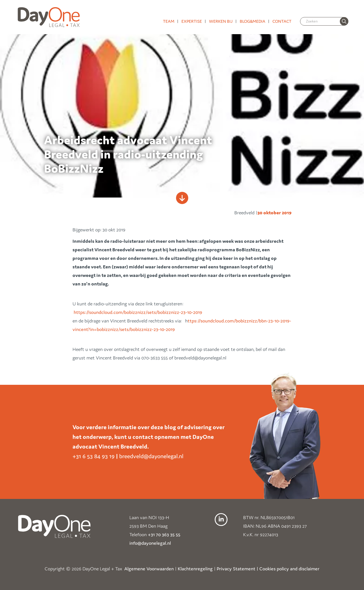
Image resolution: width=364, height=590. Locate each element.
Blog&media (253, 21)
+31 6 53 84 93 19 (94, 456)
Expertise (192, 21)
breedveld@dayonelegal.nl (151, 456)
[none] (344, 21)
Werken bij (221, 21)
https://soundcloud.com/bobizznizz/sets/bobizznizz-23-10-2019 (138, 312)
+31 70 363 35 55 (164, 535)
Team (169, 21)
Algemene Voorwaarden (149, 569)
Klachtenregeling (195, 569)
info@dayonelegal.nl (150, 543)
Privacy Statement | (237, 569)
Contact (282, 21)
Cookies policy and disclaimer (289, 569)
